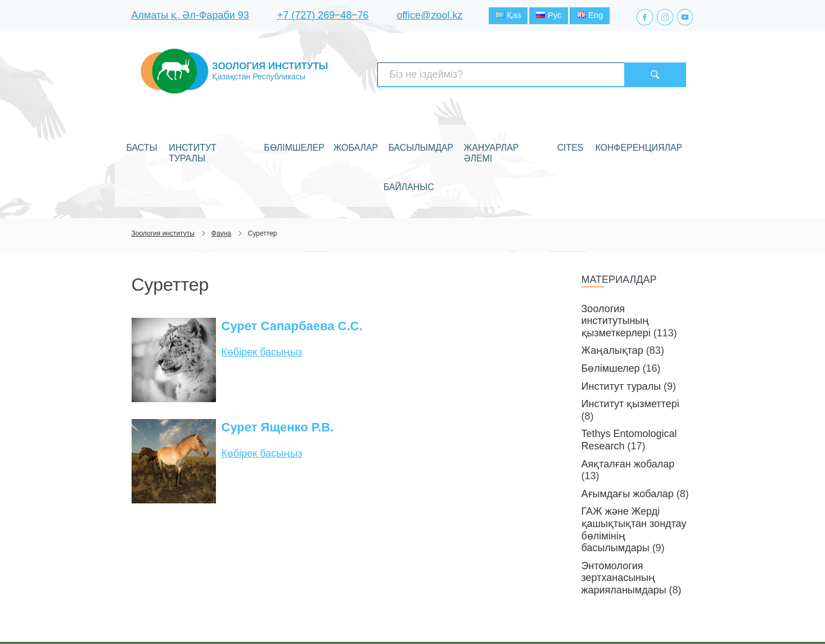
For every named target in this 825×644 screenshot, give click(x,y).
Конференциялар (582, 136)
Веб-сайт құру (626, 615)
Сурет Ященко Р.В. (278, 373)
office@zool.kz (429, 16)
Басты (155, 136)
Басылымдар (396, 136)
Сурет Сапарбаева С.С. (292, 271)
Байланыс (650, 136)
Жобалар (339, 136)
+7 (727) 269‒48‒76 (323, 16)
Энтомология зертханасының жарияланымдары (624, 523)
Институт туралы (214, 136)
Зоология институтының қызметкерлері (616, 266)
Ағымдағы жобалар (628, 439)
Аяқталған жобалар (628, 409)
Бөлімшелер (285, 136)
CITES (526, 136)
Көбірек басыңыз (262, 298)
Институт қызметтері (630, 349)
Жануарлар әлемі (470, 136)
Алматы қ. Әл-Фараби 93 (190, 16)
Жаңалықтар (612, 296)
